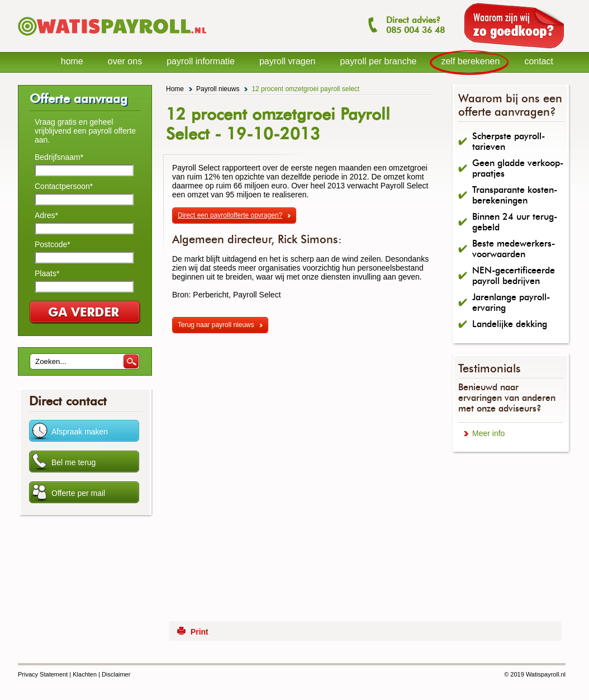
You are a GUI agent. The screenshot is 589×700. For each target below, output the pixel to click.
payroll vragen (288, 61)
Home (175, 89)
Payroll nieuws (218, 89)
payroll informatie (201, 61)
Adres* (46, 215)
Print (199, 632)
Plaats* (47, 273)
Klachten (85, 674)
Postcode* (53, 244)
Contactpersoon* (64, 186)
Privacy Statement (43, 674)
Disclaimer (116, 674)
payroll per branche (378, 61)
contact (539, 61)
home (72, 61)
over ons (125, 61)
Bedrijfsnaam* (59, 157)
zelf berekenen (470, 61)
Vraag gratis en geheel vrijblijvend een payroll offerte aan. (85, 131)
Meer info (488, 433)
